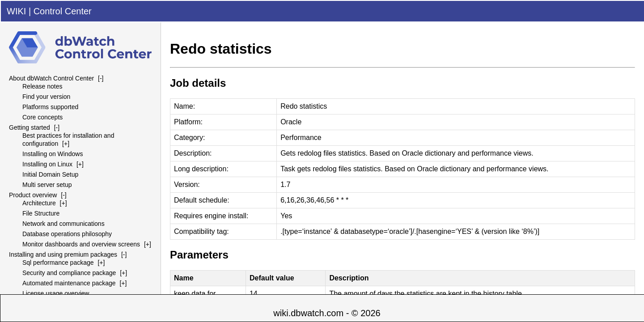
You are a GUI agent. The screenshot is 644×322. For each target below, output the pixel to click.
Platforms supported (50, 107)
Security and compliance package (69, 273)
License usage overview (56, 293)
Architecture (39, 203)
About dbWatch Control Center (51, 78)
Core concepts (42, 117)
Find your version (46, 97)
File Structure (41, 213)
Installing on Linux (47, 164)
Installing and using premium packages (63, 254)
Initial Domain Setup (50, 174)
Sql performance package (58, 263)
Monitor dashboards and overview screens (81, 244)
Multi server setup (47, 185)
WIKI (16, 11)
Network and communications (64, 224)
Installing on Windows (53, 154)
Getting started (30, 127)
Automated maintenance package (69, 283)
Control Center (63, 11)
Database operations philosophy (67, 234)
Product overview (33, 195)
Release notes (42, 86)
